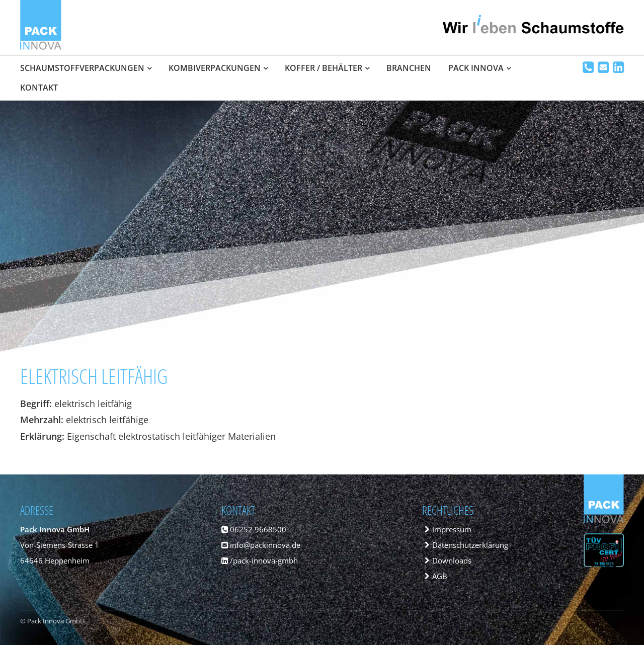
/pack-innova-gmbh (260, 560)
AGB (440, 576)
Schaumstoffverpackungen (82, 68)
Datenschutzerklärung (470, 545)
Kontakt (39, 88)
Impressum (452, 529)
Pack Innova (476, 68)
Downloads (452, 560)
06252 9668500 (254, 529)
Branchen (409, 68)
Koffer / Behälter (324, 68)
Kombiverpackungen (215, 68)
